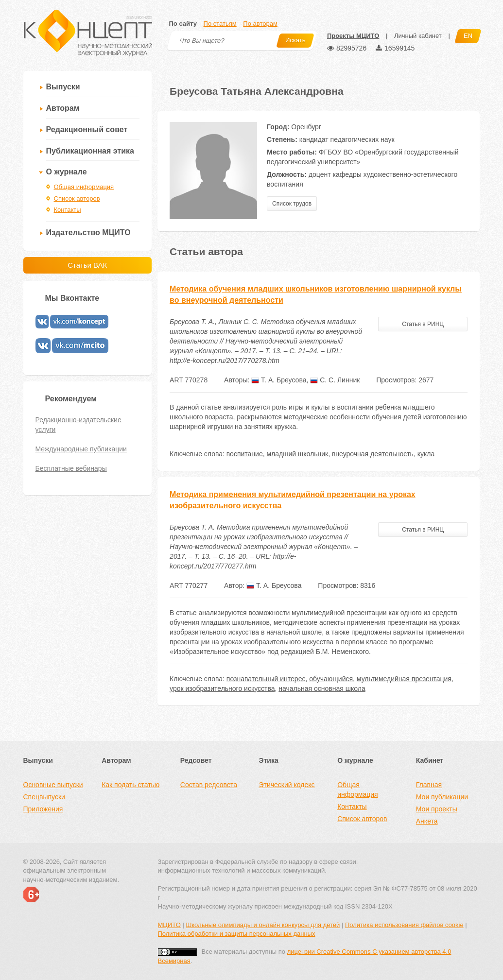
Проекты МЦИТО (353, 36)
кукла (426, 454)
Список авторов (77, 198)
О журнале (67, 172)
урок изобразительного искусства (222, 688)
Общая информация (84, 187)
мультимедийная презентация (404, 679)
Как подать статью (130, 785)
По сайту (183, 24)
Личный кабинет (418, 36)
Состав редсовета (209, 785)
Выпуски (63, 87)
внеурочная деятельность (373, 454)
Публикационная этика (90, 151)
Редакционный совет (87, 129)
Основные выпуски (53, 785)
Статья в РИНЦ (423, 324)
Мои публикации (442, 797)
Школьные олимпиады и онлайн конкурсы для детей (263, 925)
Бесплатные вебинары (71, 468)
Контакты (68, 210)
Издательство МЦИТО (88, 232)
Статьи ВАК (87, 265)
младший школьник (297, 454)
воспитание (245, 454)
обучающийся (331, 679)
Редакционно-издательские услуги (78, 425)
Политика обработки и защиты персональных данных (237, 934)
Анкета (427, 821)
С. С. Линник (335, 380)
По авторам (260, 24)
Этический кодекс (286, 785)
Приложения (43, 809)
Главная (429, 785)
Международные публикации (81, 449)
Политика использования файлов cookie (404, 925)
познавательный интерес (266, 679)
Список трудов (292, 204)
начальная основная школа (322, 688)
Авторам (63, 108)
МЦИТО (169, 925)
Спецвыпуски (44, 797)
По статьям (220, 24)
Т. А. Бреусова (279, 380)
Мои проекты (437, 809)
